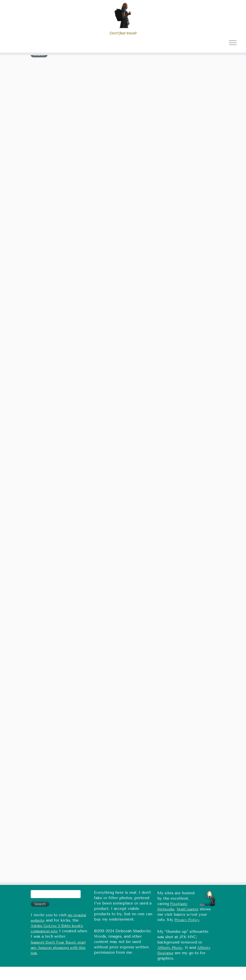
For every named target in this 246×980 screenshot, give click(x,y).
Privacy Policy (187, 920)
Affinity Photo (170, 948)
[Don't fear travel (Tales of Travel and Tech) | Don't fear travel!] (123, 15)
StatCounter (188, 909)
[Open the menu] (233, 43)
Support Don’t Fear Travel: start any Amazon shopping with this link (58, 948)
